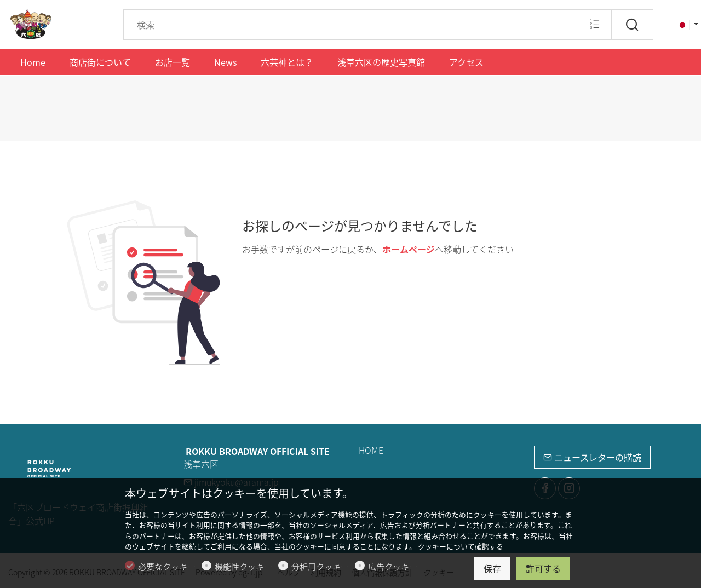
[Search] (367, 25)
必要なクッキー (167, 566)
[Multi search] (594, 24)
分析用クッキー (320, 566)
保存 (492, 568)
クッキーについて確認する (461, 546)
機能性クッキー (243, 566)
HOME (371, 450)
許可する (543, 568)
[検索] (632, 25)
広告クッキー (393, 566)
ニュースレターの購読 (592, 457)
